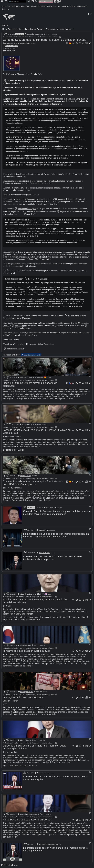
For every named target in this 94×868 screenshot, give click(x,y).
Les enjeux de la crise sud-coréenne (23, 697)
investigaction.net (27, 692)
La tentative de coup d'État (18, 80)
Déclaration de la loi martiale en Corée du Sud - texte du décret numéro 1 (39, 29)
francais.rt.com (52, 508)
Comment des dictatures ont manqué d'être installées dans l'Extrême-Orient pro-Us (33, 483)
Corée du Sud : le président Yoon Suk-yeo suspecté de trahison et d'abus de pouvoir (53, 558)
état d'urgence (10, 48)
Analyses (16, 6)
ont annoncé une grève (27, 209)
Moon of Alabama (12, 46)
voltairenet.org (26, 476)
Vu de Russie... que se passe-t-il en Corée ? (28, 820)
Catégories (42, 6)
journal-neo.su (27, 424)
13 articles (31, 508)
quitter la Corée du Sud (13, 328)
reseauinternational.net (29, 814)
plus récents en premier (31, 355)
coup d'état (18, 43)
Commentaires (82, 6)
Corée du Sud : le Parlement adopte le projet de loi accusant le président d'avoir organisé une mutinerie (57, 513)
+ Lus (58, 6)
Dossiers (51, 6)
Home (4, 6)
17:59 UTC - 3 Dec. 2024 (38, 279)
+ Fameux (65, 6)
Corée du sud (10, 51)
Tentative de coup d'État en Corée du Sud (26, 651)
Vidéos (72, 6)
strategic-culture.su (27, 377)
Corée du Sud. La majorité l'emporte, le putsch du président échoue (45, 40)
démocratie (26, 43)
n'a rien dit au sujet (76, 316)
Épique (34, 6)
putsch (34, 43)
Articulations (25, 6)
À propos (5, 9)
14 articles (19, 34)
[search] (17, 1)
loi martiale (9, 43)
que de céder (32, 214)
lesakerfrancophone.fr (35, 34)
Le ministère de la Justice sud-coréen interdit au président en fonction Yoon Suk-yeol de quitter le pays (56, 535)
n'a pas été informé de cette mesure (45, 104)
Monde (5, 25)
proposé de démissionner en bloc (73, 211)
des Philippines (21, 326)
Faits (9, 6)
